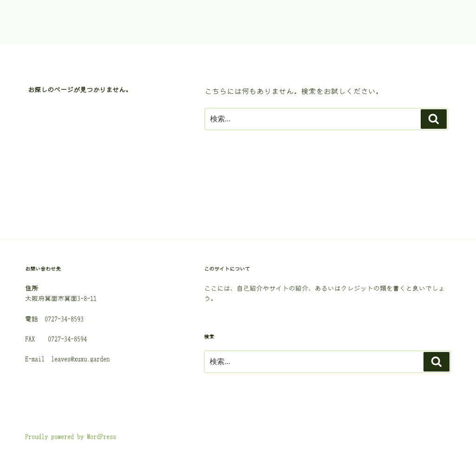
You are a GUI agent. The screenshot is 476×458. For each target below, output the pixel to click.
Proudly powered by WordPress (71, 437)
